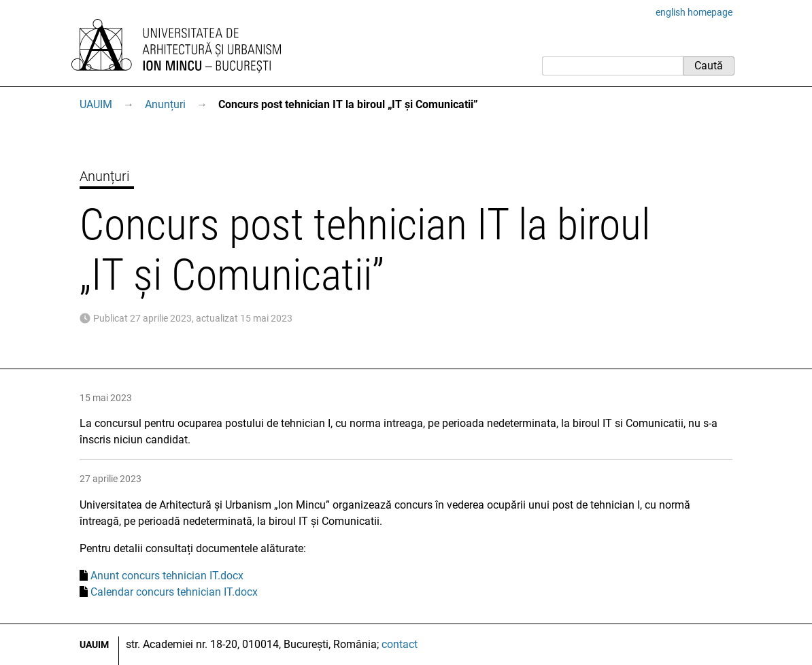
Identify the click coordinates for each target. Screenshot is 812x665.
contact (400, 644)
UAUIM (96, 104)
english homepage (694, 12)
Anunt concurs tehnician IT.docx (167, 576)
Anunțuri (165, 104)
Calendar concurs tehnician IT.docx (174, 592)
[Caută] (612, 66)
